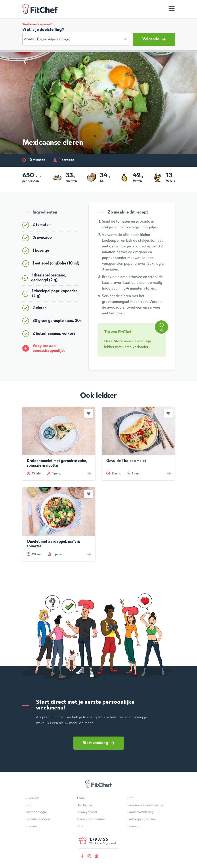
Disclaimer (84, 805)
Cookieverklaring (141, 812)
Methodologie (36, 812)
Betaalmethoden (38, 819)
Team (81, 798)
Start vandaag (99, 743)
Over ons (33, 798)
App (130, 798)
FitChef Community (40, 9)
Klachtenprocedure (91, 819)
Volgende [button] (154, 39)
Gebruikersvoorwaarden (146, 805)
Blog (29, 805)
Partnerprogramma (142, 819)
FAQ (80, 826)
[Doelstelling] (77, 39)
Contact (133, 826)
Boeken (31, 826)
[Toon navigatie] (172, 9)
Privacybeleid (87, 812)
